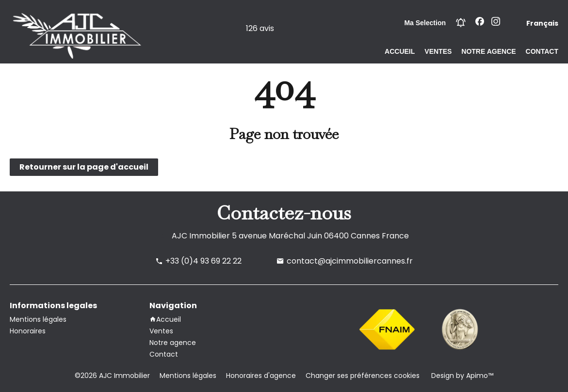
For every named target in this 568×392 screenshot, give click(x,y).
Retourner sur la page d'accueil (84, 167)
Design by (461, 376)
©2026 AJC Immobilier (112, 376)
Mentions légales (188, 376)
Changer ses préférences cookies (363, 376)
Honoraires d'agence (261, 376)
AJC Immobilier (201, 236)
